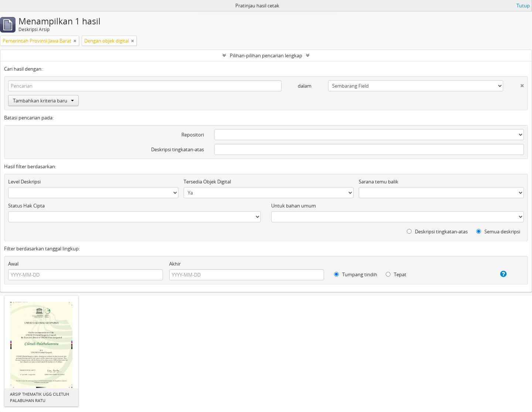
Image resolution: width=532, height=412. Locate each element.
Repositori (193, 135)
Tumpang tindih (356, 274)
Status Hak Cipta (26, 206)
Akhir (175, 264)
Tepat (396, 274)
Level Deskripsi (24, 182)
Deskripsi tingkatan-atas (178, 149)
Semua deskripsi (498, 232)
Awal (13, 264)
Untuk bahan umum (294, 206)
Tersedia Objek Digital (207, 182)
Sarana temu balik (378, 182)
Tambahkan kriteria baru (43, 101)
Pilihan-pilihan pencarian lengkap (266, 55)
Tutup (523, 6)
